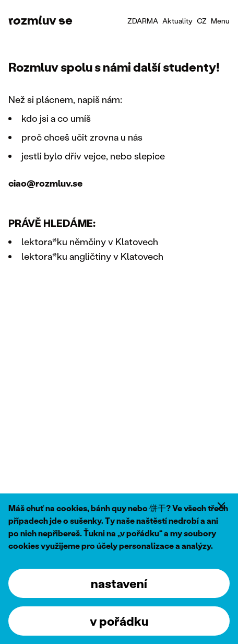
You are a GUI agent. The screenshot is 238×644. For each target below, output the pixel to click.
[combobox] (202, 21)
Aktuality (177, 21)
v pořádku (119, 621)
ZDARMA (143, 21)
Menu (220, 21)
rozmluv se (40, 20)
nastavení (119, 583)
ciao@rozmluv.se (45, 183)
